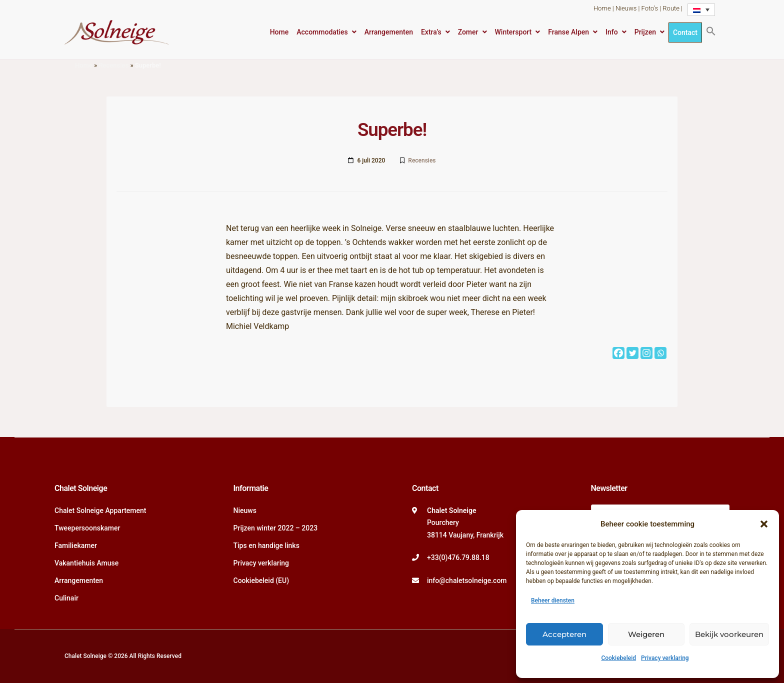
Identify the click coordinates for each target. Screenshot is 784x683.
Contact (685, 32)
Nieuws (626, 8)
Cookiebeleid (618, 658)
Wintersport (513, 32)
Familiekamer (76, 545)
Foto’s (650, 8)
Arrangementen (389, 32)
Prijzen (645, 32)
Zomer (468, 32)
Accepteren (564, 634)
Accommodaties (322, 32)
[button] (764, 524)
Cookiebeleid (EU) (261, 580)
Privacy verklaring (665, 658)
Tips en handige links (266, 545)
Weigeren (646, 634)
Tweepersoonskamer (87, 528)
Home (602, 8)
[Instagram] (646, 353)
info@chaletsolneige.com (467, 580)
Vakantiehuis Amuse (86, 563)
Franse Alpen (568, 32)
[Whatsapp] (660, 353)
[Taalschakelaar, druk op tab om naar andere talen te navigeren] (701, 10)
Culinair (66, 598)
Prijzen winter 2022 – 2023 (276, 528)
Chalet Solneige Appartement (100, 510)
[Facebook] (618, 353)
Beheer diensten (553, 600)
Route (671, 8)
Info (612, 32)
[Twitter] (632, 353)
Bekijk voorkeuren (729, 634)
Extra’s (431, 32)
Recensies (113, 65)
